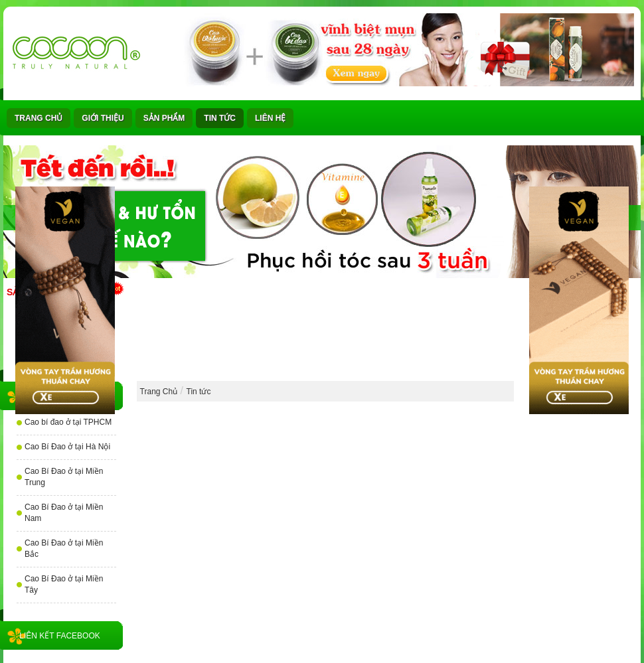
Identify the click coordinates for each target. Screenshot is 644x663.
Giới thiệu (103, 118)
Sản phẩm (164, 118)
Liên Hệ (270, 118)
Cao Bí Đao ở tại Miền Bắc (64, 549)
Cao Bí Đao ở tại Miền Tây (64, 584)
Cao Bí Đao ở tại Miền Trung (64, 477)
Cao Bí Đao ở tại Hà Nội (67, 447)
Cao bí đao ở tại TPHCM (68, 422)
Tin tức (220, 118)
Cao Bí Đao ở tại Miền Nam (64, 513)
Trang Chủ (39, 118)
